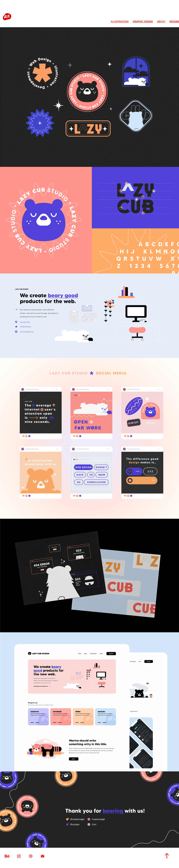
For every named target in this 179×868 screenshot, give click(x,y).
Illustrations (120, 22)
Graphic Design (143, 22)
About (161, 22)
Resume (174, 22)
